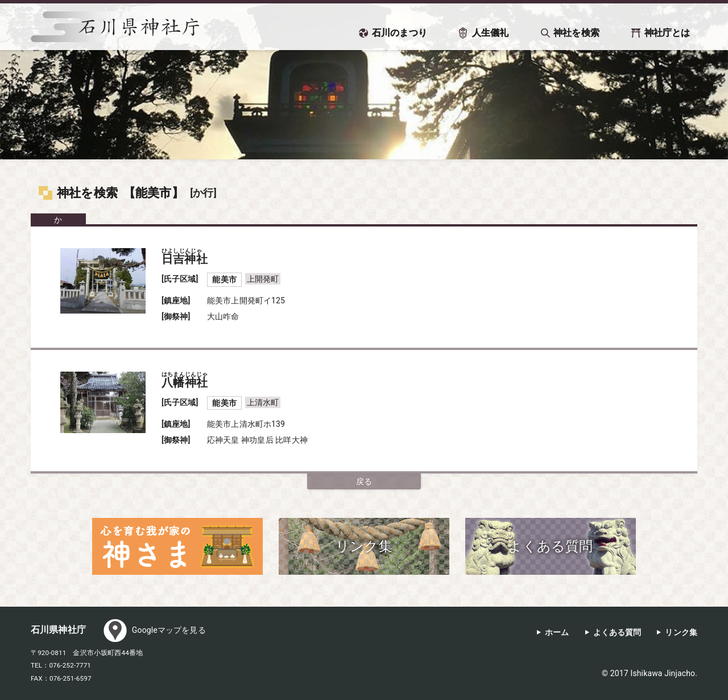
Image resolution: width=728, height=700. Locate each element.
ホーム (557, 633)
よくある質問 (617, 633)
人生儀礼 (491, 33)
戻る (364, 481)
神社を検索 (576, 33)
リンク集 (681, 633)
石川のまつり (400, 33)
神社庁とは (667, 33)
